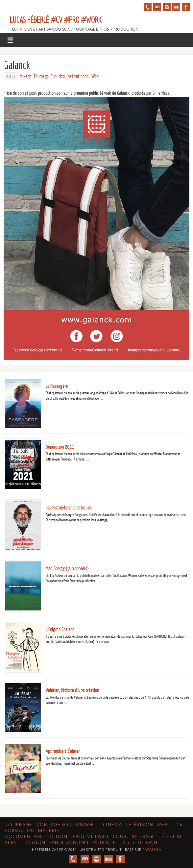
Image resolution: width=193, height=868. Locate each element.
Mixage (26, 76)
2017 (11, 76)
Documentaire (24, 836)
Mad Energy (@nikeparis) (67, 569)
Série (12, 842)
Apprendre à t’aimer (63, 751)
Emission (33, 842)
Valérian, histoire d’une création (72, 690)
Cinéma (112, 824)
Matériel (50, 830)
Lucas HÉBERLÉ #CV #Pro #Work (56, 20)
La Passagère (57, 386)
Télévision (139, 824)
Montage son (53, 824)
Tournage (41, 76)
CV (180, 824)
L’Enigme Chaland (60, 630)
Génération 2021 (60, 447)
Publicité (58, 76)
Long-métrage (90, 836)
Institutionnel (78, 76)
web (162, 824)
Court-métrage (134, 836)
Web (95, 76)
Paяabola (152, 849)
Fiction (57, 836)
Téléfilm (170, 836)
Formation (20, 830)
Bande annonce (69, 842)
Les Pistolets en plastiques (69, 508)
